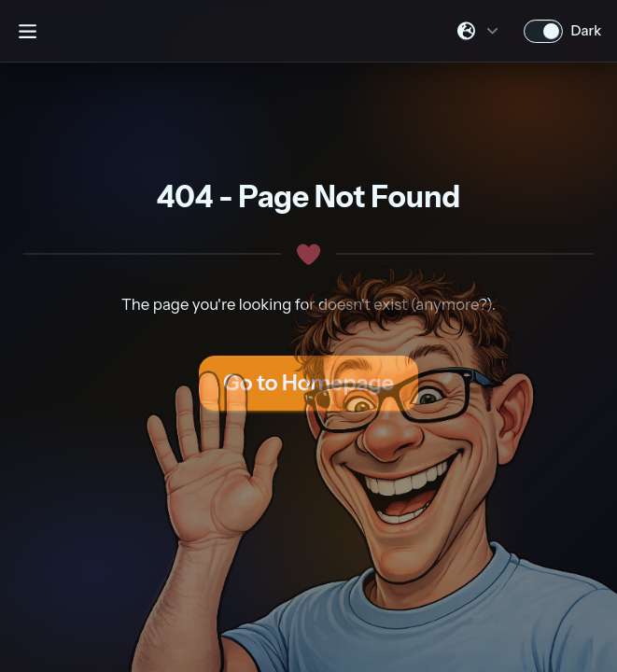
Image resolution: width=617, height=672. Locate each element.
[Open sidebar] (27, 31)
